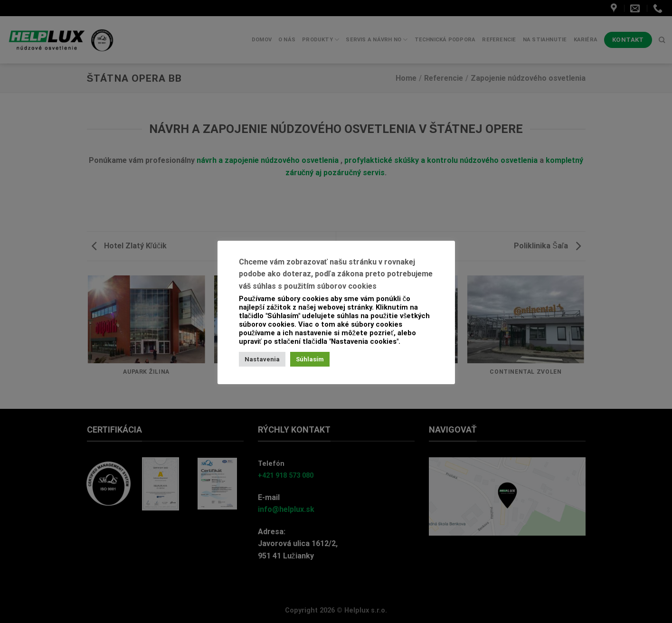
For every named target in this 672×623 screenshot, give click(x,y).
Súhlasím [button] (310, 359)
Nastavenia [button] (262, 359)
